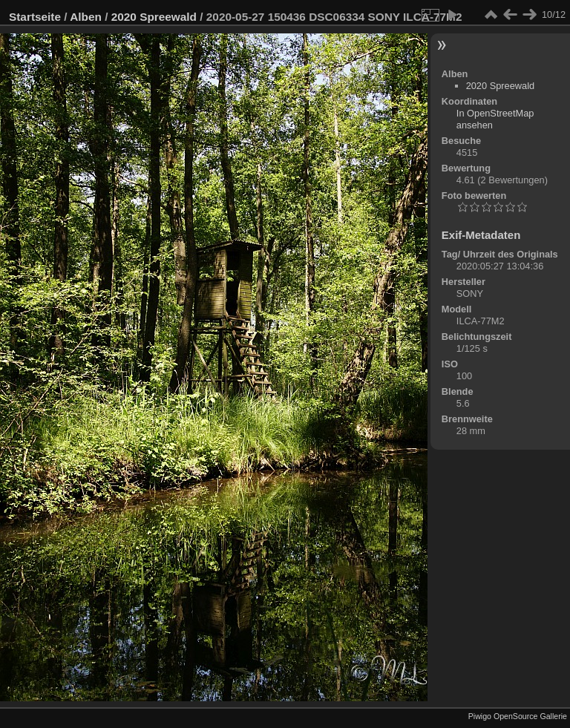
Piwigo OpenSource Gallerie (518, 716)
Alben (86, 17)
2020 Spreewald (154, 17)
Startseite (35, 17)
